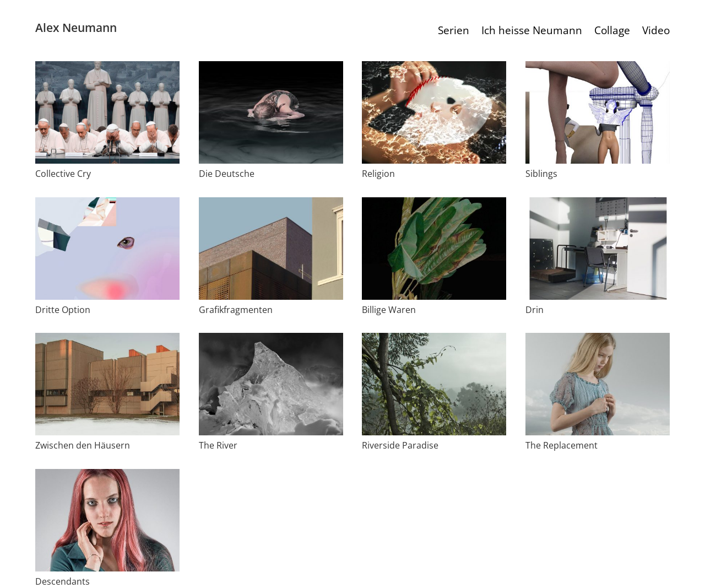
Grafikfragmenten (236, 310)
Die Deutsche (227, 174)
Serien (454, 32)
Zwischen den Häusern (83, 445)
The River (218, 445)
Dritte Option (63, 310)
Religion (378, 174)
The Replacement (562, 445)
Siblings (541, 174)
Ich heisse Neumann (532, 32)
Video (656, 32)
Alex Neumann (76, 28)
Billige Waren (389, 310)
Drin (535, 310)
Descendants (63, 581)
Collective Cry (63, 174)
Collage (612, 32)
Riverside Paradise (400, 445)
